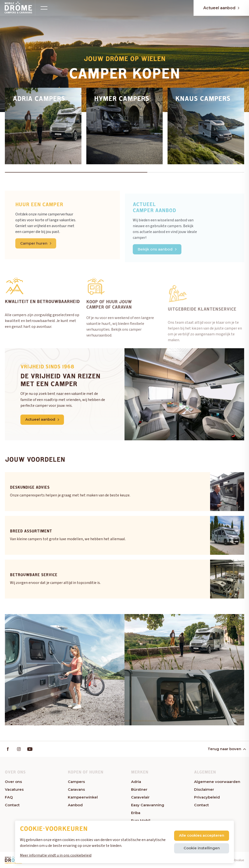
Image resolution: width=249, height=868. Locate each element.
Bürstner (139, 789)
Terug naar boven (227, 749)
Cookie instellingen (202, 848)
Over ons (13, 782)
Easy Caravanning (148, 805)
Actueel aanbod (221, 8)
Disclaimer (204, 789)
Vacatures (14, 789)
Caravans (76, 789)
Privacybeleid (207, 797)
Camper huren (36, 260)
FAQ (9, 797)
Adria (136, 782)
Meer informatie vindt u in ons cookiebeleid (56, 855)
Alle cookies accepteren (202, 835)
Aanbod (75, 805)
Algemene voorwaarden (217, 782)
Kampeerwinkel (83, 797)
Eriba (136, 813)
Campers (76, 782)
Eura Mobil (141, 820)
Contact (12, 805)
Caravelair (140, 797)
